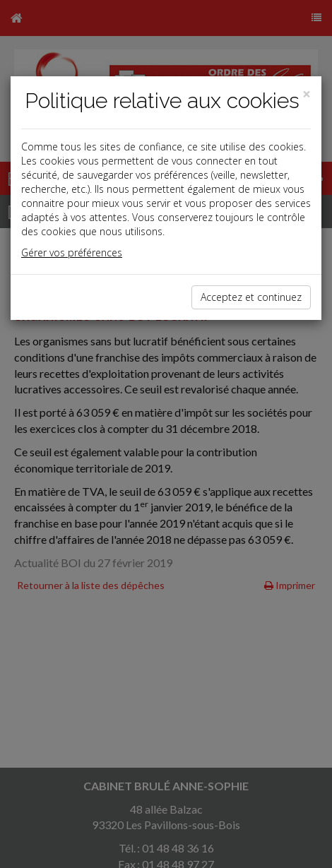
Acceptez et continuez (251, 297)
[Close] (307, 94)
